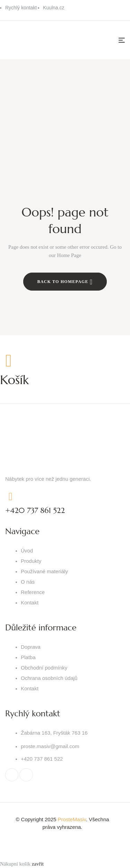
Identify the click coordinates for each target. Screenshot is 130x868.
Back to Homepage (65, 282)
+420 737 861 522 (35, 510)
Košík (14, 380)
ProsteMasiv (72, 819)
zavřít (38, 864)
